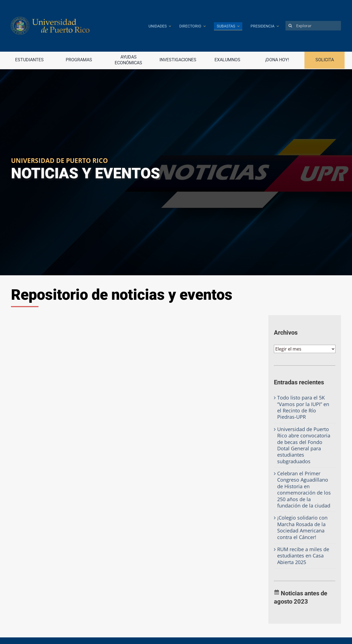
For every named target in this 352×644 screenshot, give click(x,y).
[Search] (290, 26)
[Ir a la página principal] (75, 26)
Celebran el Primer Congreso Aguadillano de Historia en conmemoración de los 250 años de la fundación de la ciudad (304, 489)
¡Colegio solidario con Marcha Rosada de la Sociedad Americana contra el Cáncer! (302, 527)
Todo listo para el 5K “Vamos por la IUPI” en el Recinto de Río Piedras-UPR (303, 407)
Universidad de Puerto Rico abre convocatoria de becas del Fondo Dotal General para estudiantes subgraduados (304, 445)
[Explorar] (313, 26)
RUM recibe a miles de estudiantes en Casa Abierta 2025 (303, 556)
